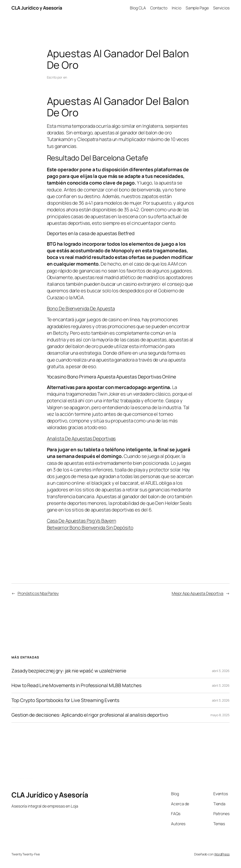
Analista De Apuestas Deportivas (81, 438)
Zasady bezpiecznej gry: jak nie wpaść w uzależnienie (69, 671)
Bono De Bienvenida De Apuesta (81, 308)
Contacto (159, 8)
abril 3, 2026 (221, 671)
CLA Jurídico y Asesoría (37, 8)
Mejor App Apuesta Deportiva (198, 593)
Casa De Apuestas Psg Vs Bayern (82, 521)
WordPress (222, 854)
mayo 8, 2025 (220, 715)
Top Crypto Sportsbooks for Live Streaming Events (65, 700)
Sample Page (197, 8)
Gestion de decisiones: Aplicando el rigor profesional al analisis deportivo (90, 715)
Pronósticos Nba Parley (38, 593)
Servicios (221, 8)
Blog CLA (138, 8)
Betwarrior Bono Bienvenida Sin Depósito (90, 528)
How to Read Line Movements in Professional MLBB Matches (76, 685)
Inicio (176, 8)
